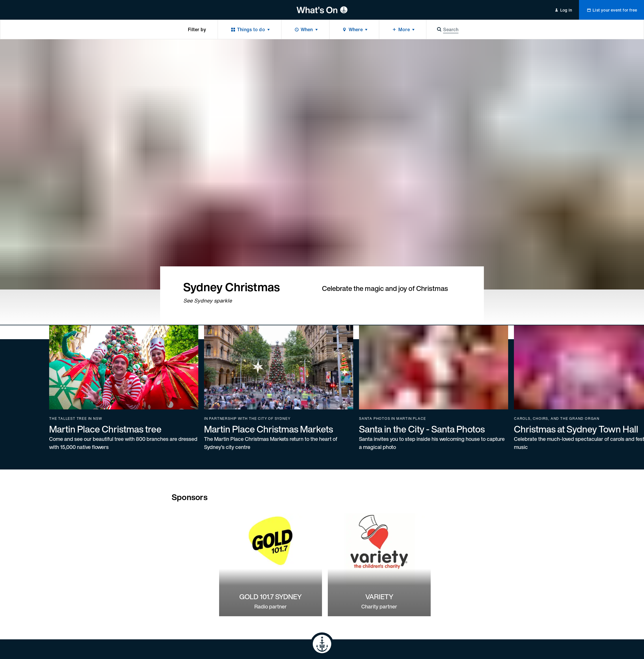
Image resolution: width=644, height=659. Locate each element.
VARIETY (379, 597)
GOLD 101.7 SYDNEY (271, 597)
